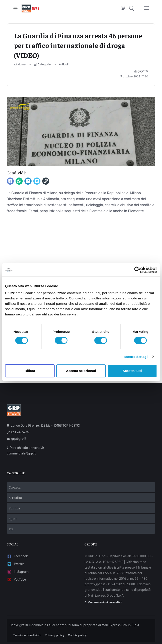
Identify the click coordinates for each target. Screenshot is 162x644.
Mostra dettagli (136, 357)
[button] (133, 8)
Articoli (64, 64)
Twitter (15, 564)
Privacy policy (55, 635)
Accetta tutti (132, 371)
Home (20, 64)
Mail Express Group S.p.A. (121, 625)
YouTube (16, 580)
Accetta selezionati (81, 371)
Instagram (18, 572)
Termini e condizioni (27, 635)
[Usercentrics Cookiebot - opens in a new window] (137, 270)
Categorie (42, 64)
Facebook (17, 556)
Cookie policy (77, 635)
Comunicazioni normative (103, 602)
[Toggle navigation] (15, 9)
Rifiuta (30, 371)
